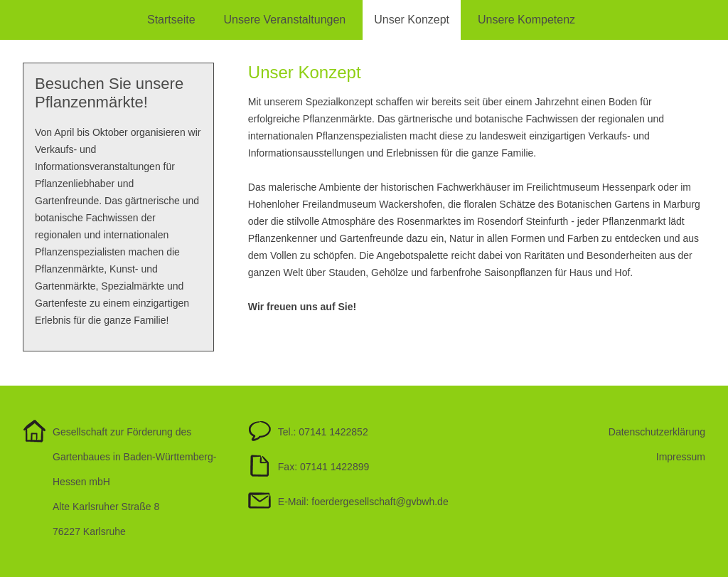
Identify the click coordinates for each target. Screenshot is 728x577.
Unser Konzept (412, 20)
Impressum (681, 457)
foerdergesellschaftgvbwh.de (380, 502)
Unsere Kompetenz (526, 20)
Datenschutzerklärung (657, 432)
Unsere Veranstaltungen (285, 20)
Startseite (171, 20)
